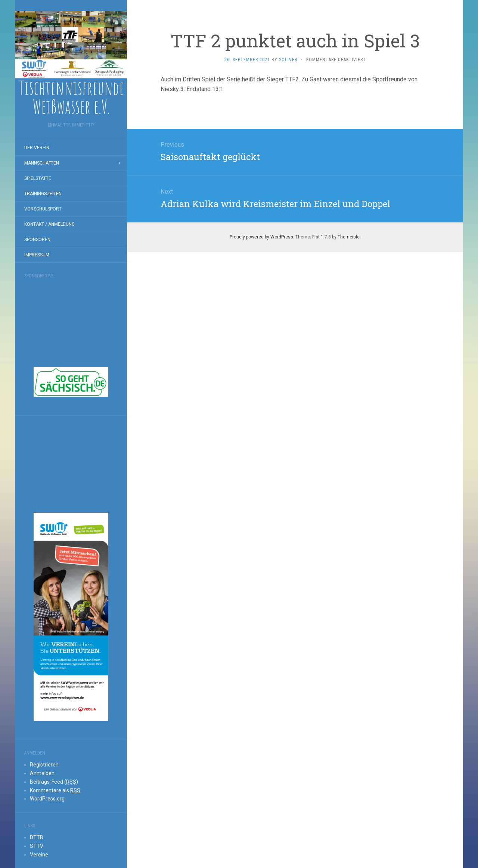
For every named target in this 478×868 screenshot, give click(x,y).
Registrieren (44, 765)
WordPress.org (47, 799)
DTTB (37, 837)
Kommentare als (55, 791)
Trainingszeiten (43, 194)
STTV (37, 846)
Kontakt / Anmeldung (49, 224)
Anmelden (42, 773)
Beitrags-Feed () (54, 782)
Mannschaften (42, 163)
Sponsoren (37, 240)
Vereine (39, 855)
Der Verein (37, 148)
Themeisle (349, 237)
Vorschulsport (43, 209)
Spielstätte (38, 178)
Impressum (37, 255)
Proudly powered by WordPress (261, 237)
